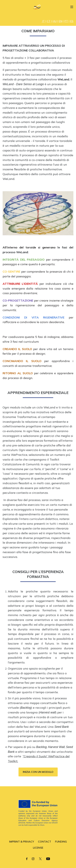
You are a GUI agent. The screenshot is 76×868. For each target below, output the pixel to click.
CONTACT (45, 842)
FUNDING (61, 842)
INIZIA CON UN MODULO (38, 772)
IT (43, 21)
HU (55, 21)
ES (72, 21)
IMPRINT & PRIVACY (22, 842)
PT (66, 21)
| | (49, 21)
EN (60, 21)
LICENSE (38, 848)
